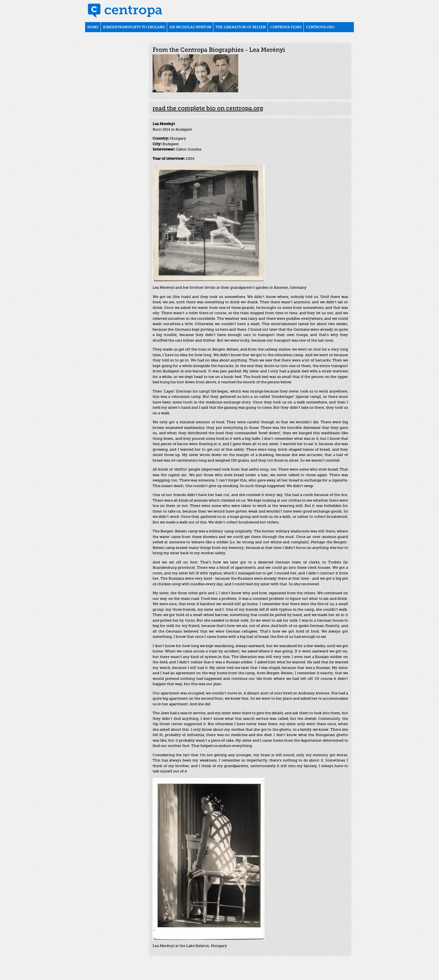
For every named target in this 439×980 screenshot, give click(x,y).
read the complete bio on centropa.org (208, 109)
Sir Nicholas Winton (190, 27)
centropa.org (320, 27)
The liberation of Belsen (241, 27)
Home (93, 27)
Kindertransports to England (134, 27)
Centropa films (286, 27)
